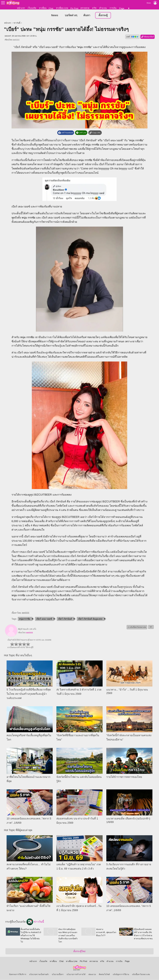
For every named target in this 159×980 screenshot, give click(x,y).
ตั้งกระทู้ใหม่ (79, 951)
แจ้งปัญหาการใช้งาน (121, 975)
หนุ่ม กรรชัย (84, 47)
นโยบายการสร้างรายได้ (76, 975)
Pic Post (74, 8)
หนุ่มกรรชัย (25, 619)
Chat (51, 8)
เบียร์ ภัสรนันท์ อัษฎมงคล (90, 619)
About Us (92, 975)
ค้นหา (87, 15)
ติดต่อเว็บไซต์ (104, 975)
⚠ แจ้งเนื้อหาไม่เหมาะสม (137, 627)
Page (122, 8)
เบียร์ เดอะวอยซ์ (44, 619)
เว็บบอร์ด (32, 8)
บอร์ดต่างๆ (71, 15)
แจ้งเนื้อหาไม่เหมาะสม (141, 975)
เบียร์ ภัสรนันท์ (65, 619)
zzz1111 (16, 40)
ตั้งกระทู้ (103, 15)
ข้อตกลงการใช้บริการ (18, 975)
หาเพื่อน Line (62, 8)
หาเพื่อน (43, 8)
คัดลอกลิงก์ (148, 37)
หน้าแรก (21, 8)
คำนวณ (103, 8)
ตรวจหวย (85, 8)
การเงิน (113, 8)
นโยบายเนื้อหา (58, 975)
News (55, 15)
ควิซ (94, 8)
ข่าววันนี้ (17, 23)
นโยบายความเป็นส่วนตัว (39, 975)
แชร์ (132, 37)
